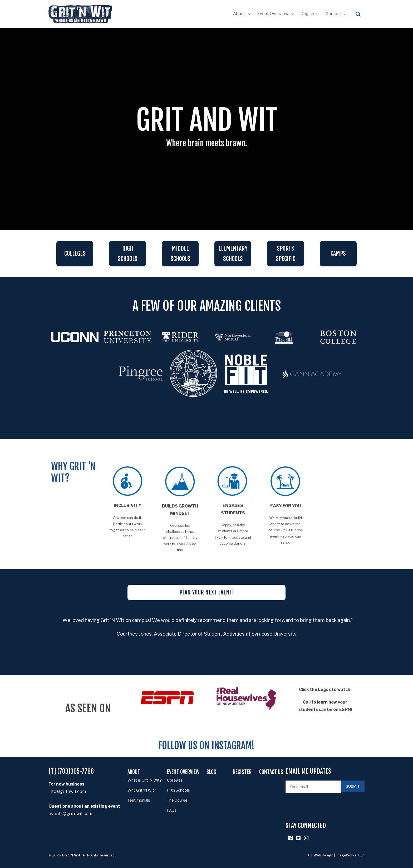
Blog (211, 772)
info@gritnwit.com (67, 791)
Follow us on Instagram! (206, 746)
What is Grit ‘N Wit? (145, 780)
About (239, 14)
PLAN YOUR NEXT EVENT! (207, 592)
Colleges (75, 253)
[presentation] (326, 807)
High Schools (128, 253)
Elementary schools (233, 253)
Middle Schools (180, 253)
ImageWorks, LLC (350, 855)
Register (309, 14)
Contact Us (337, 14)
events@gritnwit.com (70, 814)
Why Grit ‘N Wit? (142, 790)
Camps (338, 253)
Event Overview (273, 14)
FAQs (172, 810)
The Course (177, 800)
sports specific (286, 253)
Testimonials (139, 800)
